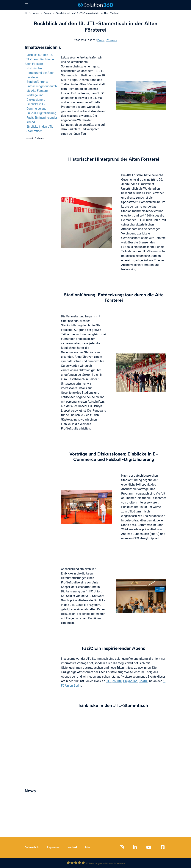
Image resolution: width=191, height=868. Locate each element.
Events (101, 40)
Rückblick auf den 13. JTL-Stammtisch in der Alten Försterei (40, 59)
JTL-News (111, 40)
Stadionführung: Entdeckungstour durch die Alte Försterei (42, 86)
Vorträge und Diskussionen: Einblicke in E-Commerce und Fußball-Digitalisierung (41, 104)
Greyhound (130, 681)
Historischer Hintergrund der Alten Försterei (40, 73)
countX (117, 681)
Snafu (143, 681)
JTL (109, 681)
